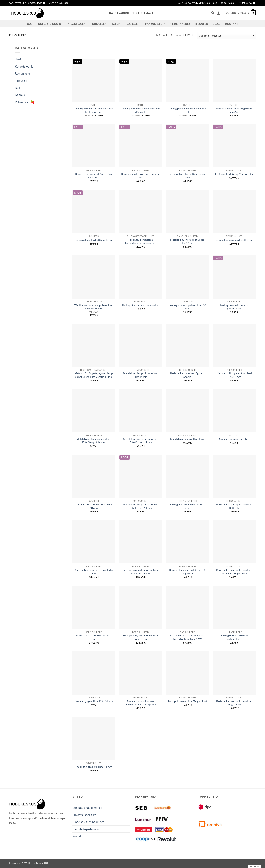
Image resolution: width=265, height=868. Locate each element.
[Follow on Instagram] (243, 3)
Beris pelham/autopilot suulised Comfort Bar (141, 637)
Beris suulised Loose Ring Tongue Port (187, 176)
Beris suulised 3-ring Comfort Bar (234, 174)
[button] (218, 13)
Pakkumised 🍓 (25, 102)
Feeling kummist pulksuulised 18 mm (187, 307)
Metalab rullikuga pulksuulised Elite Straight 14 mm (94, 441)
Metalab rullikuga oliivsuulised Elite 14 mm (141, 375)
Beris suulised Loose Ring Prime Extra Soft (234, 110)
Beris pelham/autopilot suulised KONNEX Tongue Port (234, 572)
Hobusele (99, 24)
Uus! (30, 24)
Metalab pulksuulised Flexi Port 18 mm (94, 506)
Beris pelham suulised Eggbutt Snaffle (187, 375)
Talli (116, 24)
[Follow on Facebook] (240, 3)
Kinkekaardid (180, 24)
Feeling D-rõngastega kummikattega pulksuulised (141, 241)
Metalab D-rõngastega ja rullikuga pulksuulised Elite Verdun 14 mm (94, 375)
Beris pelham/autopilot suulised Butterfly (234, 506)
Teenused (201, 24)
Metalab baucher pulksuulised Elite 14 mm (187, 241)
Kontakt (232, 24)
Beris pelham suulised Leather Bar (234, 240)
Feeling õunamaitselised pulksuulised (234, 637)
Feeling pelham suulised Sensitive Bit (187, 110)
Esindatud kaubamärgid (87, 808)
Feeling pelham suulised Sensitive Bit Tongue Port (94, 110)
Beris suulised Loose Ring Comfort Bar (141, 176)
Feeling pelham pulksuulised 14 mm (187, 506)
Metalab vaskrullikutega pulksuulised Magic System (141, 703)
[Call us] (250, 3)
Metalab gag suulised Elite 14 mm (94, 701)
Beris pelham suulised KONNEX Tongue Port (187, 572)
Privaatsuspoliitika (84, 815)
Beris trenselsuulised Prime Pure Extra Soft (94, 176)
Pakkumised (155, 24)
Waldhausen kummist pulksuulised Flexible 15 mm (94, 307)
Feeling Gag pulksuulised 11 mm (94, 767)
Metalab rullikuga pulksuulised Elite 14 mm (234, 375)
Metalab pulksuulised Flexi (234, 439)
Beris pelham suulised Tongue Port (187, 701)
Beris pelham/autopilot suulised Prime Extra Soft (141, 572)
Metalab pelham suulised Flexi (187, 439)
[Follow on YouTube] (254, 3)
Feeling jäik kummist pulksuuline (141, 305)
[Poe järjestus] (226, 36)
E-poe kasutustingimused (88, 822)
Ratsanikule (76, 24)
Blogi (217, 24)
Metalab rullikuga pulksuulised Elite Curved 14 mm (141, 441)
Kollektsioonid (50, 24)
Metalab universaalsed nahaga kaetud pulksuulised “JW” (187, 637)
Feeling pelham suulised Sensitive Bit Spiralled (141, 110)
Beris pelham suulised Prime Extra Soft (94, 572)
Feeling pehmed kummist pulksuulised (234, 307)
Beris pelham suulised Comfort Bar (94, 637)
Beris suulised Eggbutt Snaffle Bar (94, 240)
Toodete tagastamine (86, 829)
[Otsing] (213, 13)
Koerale (133, 24)
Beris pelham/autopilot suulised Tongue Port (234, 703)
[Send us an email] (247, 3)
